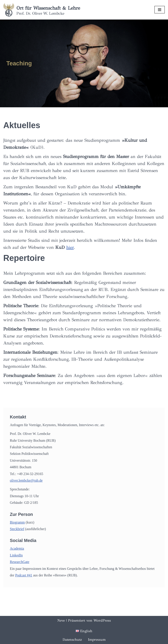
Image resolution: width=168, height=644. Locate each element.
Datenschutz (72, 640)
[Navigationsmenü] (160, 10)
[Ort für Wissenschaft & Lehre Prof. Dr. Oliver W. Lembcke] (42, 10)
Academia (17, 548)
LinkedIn (16, 555)
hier (70, 247)
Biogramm (17, 522)
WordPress (102, 620)
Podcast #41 (24, 575)
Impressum (97, 640)
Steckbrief (17, 529)
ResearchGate (20, 562)
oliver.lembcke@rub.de (26, 480)
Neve (61, 620)
